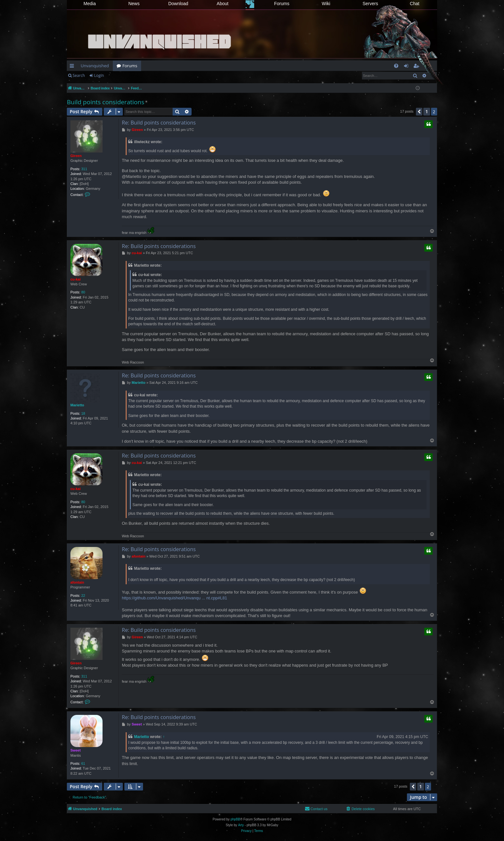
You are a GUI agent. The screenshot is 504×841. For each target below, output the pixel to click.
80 (83, 292)
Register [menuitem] (418, 67)
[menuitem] (396, 66)
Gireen (76, 156)
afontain (77, 582)
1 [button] (427, 111)
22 (83, 596)
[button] (419, 112)
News (134, 4)
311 (84, 169)
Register (120, 75)
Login (99, 75)
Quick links (73, 67)
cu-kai (76, 279)
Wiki (326, 4)
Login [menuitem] (407, 67)
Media (90, 4)
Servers (370, 4)
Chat (415, 4)
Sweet (76, 750)
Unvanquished (95, 66)
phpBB (235, 819)
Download (178, 4)
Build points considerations (106, 102)
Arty (241, 825)
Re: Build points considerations (159, 123)
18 (83, 413)
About (223, 4)
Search (79, 75)
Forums (282, 4)
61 (83, 763)
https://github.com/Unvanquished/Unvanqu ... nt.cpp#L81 (174, 598)
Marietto (77, 405)
